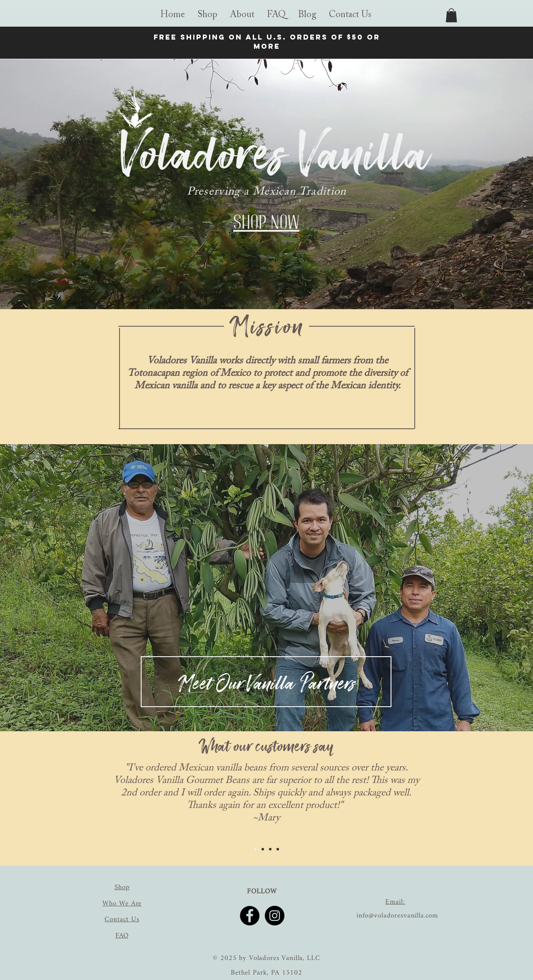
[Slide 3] (270, 849)
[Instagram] (275, 916)
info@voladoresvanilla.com (397, 916)
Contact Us (122, 919)
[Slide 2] (267, 715)
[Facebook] (250, 916)
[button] (242, 15)
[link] (451, 15)
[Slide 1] (255, 849)
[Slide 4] (278, 849)
